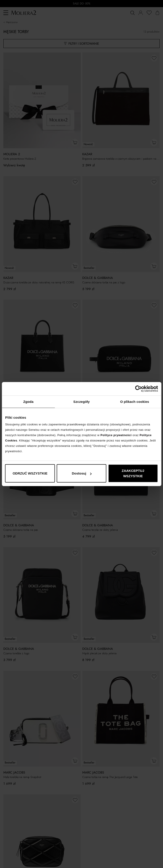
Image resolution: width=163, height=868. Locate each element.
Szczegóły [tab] (81, 401)
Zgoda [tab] (28, 401)
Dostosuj (82, 473)
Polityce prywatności (116, 435)
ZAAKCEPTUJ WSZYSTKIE (133, 473)
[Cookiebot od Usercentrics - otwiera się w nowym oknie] (138, 389)
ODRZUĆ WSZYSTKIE (30, 473)
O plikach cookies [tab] (135, 401)
